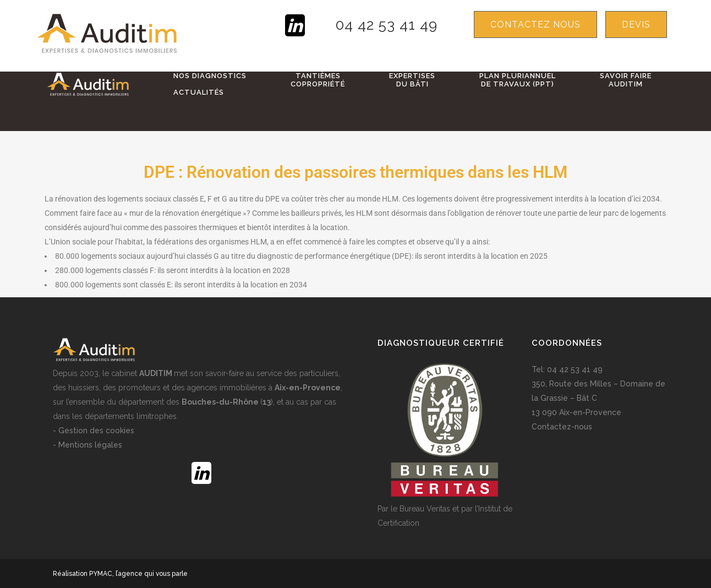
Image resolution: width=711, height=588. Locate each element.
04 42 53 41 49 (387, 25)
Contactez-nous (562, 427)
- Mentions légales (87, 445)
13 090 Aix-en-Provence (576, 412)
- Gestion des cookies (94, 431)
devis (636, 24)
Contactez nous (535, 24)
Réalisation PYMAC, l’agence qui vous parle (120, 574)
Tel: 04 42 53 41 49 (567, 369)
